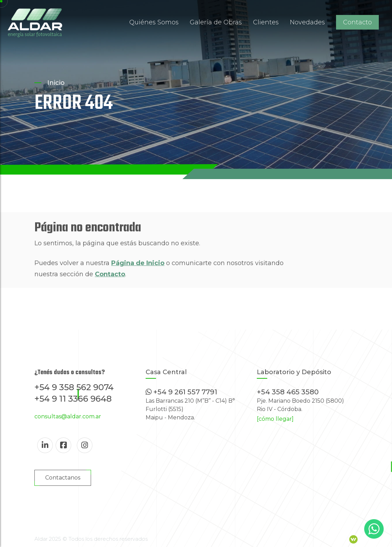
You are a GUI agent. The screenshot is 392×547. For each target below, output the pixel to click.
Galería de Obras (216, 22)
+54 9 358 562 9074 (74, 387)
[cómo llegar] (275, 419)
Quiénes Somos (154, 22)
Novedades (307, 22)
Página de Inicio (138, 273)
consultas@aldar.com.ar (68, 416)
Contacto (357, 22)
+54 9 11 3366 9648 (73, 399)
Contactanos (63, 478)
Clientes (266, 22)
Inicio (56, 83)
